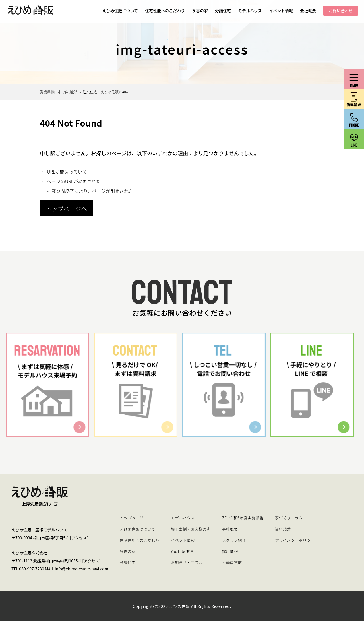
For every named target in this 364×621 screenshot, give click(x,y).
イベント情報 (281, 11)
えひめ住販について (120, 11)
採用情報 (230, 551)
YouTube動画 (183, 551)
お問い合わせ (341, 11)
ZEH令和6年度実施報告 (243, 518)
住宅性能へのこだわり (165, 11)
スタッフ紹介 (234, 540)
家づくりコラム (289, 518)
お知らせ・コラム (187, 562)
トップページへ (66, 209)
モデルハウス (250, 11)
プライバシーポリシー (295, 540)
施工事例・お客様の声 (191, 529)
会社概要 (308, 11)
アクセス (79, 538)
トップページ (132, 518)
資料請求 (283, 529)
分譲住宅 (223, 11)
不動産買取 (232, 562)
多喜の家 (200, 11)
